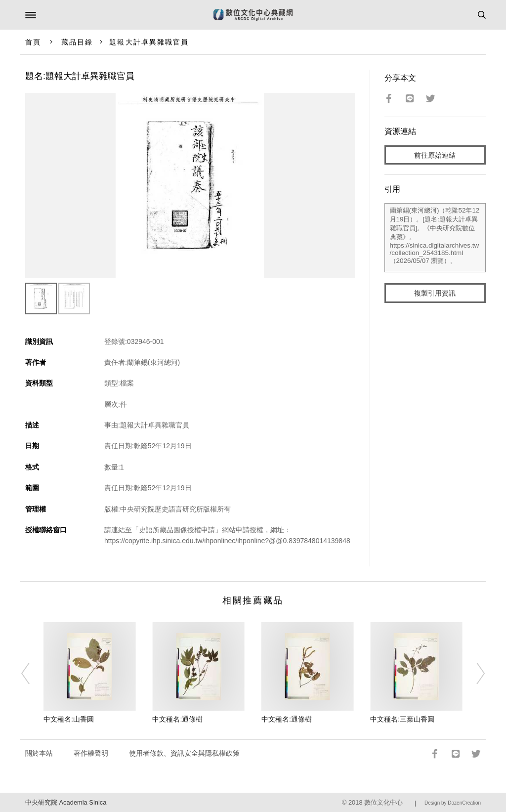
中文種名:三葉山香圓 (402, 719)
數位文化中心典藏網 (253, 15)
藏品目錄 (77, 42)
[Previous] (32, 674)
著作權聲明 (91, 753)
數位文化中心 (383, 802)
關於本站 (39, 753)
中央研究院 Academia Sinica (66, 802)
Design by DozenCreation (453, 803)
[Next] (474, 674)
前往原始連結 (435, 155)
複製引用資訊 (435, 293)
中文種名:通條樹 (177, 719)
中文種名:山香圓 (69, 719)
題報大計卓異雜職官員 (149, 42)
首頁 (33, 42)
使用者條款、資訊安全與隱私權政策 (184, 753)
